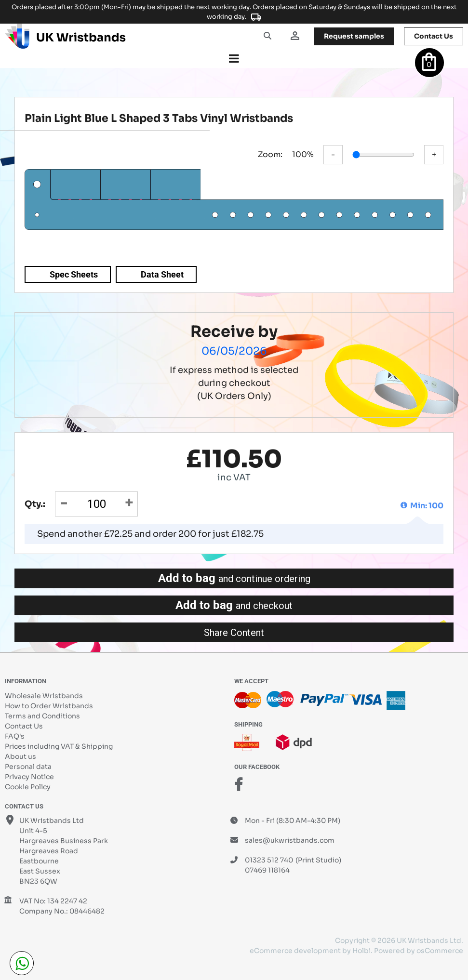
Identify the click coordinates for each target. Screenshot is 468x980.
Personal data (28, 767)
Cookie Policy (28, 787)
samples (354, 36)
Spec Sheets (74, 274)
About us (20, 756)
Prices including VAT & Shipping (59, 746)
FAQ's (15, 736)
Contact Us (24, 726)
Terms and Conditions (42, 716)
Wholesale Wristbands (44, 696)
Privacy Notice (29, 777)
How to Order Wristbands (49, 706)
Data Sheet (162, 274)
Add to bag (234, 578)
